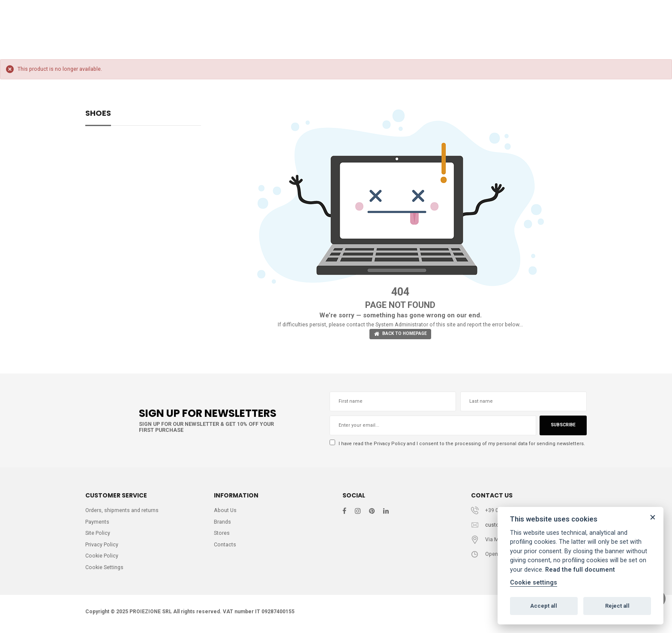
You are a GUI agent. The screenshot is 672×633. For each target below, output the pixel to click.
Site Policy (98, 535)
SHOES (98, 114)
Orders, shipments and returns (123, 512)
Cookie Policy (102, 559)
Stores (222, 535)
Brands (223, 524)
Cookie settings (534, 583)
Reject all (617, 606)
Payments (97, 524)
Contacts (225, 547)
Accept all (544, 606)
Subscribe (562, 427)
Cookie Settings (105, 571)
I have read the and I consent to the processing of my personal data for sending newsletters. (456, 445)
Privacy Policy (390, 444)
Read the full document (580, 570)
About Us (226, 512)
